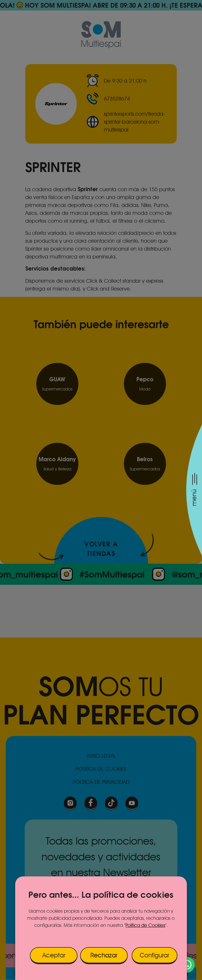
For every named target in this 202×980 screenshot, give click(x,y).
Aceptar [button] (54, 955)
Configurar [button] (154, 955)
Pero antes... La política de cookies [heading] (101, 895)
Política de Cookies (145, 925)
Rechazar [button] (104, 955)
